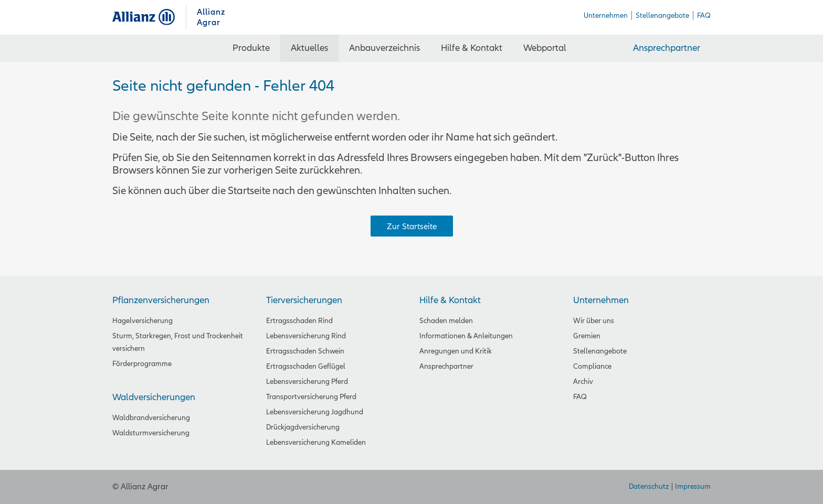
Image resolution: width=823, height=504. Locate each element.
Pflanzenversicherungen (161, 300)
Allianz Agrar (149, 17)
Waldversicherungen (154, 397)
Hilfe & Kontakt (450, 300)
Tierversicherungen (304, 300)
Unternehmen (601, 300)
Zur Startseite (412, 227)
